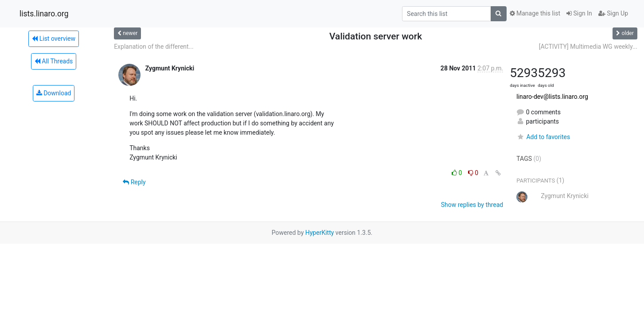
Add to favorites (543, 137)
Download (54, 93)
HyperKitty (320, 233)
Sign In (579, 13)
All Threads (54, 61)
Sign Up (613, 13)
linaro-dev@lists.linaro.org (552, 97)
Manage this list (535, 13)
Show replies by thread (472, 205)
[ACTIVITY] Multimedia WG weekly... (588, 47)
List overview (54, 39)
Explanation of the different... (154, 47)
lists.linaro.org (44, 14)
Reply (134, 182)
